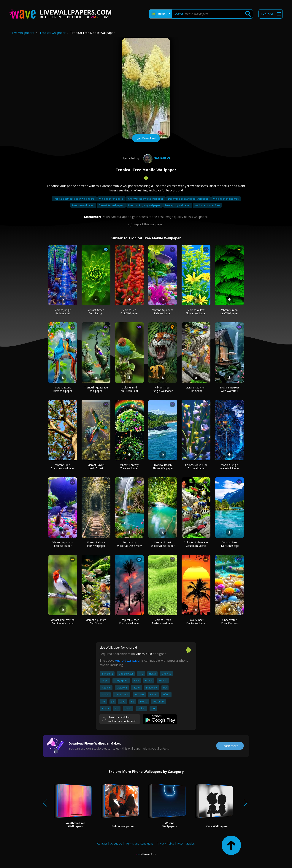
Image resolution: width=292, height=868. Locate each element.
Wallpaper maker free (207, 205)
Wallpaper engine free (226, 199)
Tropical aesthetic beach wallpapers (74, 199)
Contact (102, 843)
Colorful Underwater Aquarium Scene (196, 544)
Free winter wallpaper (111, 205)
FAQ (180, 843)
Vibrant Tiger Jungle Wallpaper (163, 389)
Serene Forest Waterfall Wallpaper (163, 544)
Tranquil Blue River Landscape (229, 544)
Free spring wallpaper (178, 205)
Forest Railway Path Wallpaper (96, 544)
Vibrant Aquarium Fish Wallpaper (163, 312)
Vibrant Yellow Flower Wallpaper (196, 312)
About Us (116, 843)
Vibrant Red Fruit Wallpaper (129, 312)
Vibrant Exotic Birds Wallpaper (63, 389)
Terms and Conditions (139, 843)
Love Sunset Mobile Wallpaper (196, 622)
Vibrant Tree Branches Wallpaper (63, 467)
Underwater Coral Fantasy (229, 622)
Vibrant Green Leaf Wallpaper (229, 312)
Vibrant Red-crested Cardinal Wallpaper (63, 622)
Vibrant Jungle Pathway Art (63, 312)
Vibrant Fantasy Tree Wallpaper (129, 467)
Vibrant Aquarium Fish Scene (196, 389)
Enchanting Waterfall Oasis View (129, 544)
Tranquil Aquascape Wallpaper (96, 389)
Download (146, 139)
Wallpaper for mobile (111, 199)
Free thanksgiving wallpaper (145, 205)
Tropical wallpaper (53, 33)
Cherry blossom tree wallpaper (146, 199)
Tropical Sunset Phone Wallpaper (129, 622)
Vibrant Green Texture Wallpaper (163, 622)
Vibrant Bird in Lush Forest (96, 467)
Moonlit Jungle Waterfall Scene (229, 467)
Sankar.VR (156, 158)
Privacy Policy (165, 843)
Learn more (230, 746)
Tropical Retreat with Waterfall (229, 389)
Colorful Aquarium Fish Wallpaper (196, 467)
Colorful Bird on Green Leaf (129, 389)
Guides (190, 843)
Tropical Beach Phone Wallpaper (163, 467)
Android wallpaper (128, 661)
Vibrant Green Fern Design (96, 312)
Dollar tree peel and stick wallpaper (188, 199)
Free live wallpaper (83, 205)
